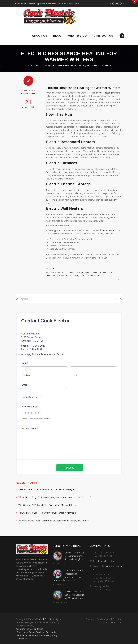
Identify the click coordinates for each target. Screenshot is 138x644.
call (113, 254)
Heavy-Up (107, 272)
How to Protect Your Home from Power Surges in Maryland (47, 513)
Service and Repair (36, 629)
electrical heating (104, 93)
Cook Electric (108, 230)
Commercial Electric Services (30, 632)
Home (55, 276)
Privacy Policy (51, 635)
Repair (62, 276)
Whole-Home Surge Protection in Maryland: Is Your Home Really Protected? (55, 497)
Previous (24, 299)
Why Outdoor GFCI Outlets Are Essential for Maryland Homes (48, 505)
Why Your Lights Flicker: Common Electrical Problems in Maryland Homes (54, 521)
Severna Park (95, 276)
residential (72, 276)
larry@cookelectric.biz (70, 4)
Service (83, 276)
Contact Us (103, 36)
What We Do (77, 36)
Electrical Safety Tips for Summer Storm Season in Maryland (47, 489)
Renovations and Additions (29, 635)
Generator (96, 272)
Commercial (55, 272)
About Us (40, 36)
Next (116, 298)
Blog (57, 36)
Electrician (83, 272)
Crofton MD (69, 272)
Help (48, 276)
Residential (51, 632)
